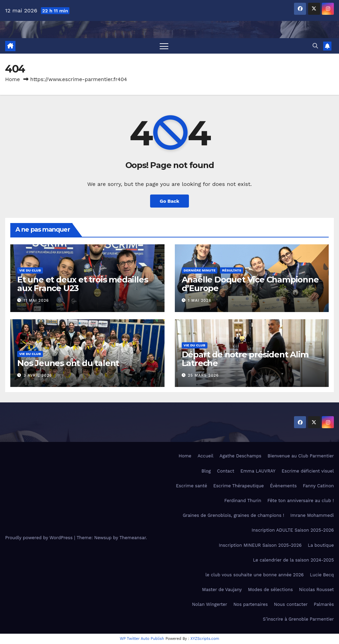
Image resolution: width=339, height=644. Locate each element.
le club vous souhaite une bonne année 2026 (255, 575)
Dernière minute (200, 270)
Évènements (283, 486)
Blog (206, 471)
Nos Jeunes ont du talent (68, 363)
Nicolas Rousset (317, 590)
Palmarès (324, 604)
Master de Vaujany (222, 590)
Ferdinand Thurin (243, 501)
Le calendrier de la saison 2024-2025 (293, 560)
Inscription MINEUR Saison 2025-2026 (260, 545)
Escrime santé (191, 486)
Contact (226, 471)
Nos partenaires (250, 604)
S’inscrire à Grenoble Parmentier (298, 619)
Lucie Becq (322, 575)
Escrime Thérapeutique (239, 486)
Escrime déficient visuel (308, 471)
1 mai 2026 (200, 301)
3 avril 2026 (38, 375)
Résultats (231, 270)
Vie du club (30, 270)
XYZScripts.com (205, 639)
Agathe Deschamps (240, 456)
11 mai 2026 (36, 301)
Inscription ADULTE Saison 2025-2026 (293, 530)
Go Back (169, 201)
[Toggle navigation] (164, 46)
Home (13, 79)
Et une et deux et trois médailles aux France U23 (82, 284)
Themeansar (133, 538)
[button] (315, 46)
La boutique (321, 545)
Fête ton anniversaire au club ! (301, 501)
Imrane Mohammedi (312, 515)
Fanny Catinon (318, 486)
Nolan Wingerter (210, 604)
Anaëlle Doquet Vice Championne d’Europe (250, 284)
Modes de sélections (270, 590)
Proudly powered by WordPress (40, 538)
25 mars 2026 (203, 375)
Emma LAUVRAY (258, 471)
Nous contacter (291, 604)
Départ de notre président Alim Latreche (245, 359)
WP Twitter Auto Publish (142, 639)
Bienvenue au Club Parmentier (301, 456)
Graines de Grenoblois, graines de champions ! (233, 515)
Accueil (205, 456)
